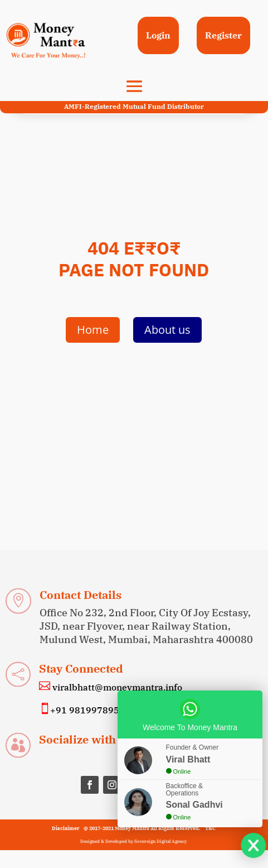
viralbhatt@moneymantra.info (116, 687)
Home (93, 330)
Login (158, 35)
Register (223, 35)
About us (167, 330)
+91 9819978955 (87, 710)
